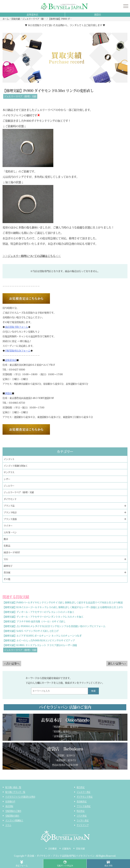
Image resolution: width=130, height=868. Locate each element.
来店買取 (9, 806)
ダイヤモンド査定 (85, 797)
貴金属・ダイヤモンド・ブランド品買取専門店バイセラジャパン (61, 856)
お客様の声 (10, 801)
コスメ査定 (82, 816)
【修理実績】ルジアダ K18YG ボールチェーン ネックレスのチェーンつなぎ (42, 636)
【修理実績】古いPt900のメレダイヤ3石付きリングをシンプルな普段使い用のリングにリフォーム (54, 626)
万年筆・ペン (10, 533)
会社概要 (52, 849)
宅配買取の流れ (12, 816)
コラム (8, 825)
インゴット (9, 459)
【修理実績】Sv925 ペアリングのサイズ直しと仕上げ (30, 631)
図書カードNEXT (12, 552)
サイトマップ (83, 825)
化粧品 (7, 546)
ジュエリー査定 (84, 792)
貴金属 (7, 572)
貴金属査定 (82, 801)
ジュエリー (9, 486)
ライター (8, 526)
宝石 (6, 559)
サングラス (9, 472)
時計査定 (81, 811)
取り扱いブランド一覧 (15, 792)
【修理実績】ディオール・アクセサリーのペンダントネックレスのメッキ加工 (43, 617)
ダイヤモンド (10, 499)
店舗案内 (66, 849)
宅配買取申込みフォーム (18, 351)
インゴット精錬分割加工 (16, 466)
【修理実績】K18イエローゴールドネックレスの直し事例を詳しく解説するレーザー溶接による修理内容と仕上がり (63, 607)
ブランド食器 (10, 519)
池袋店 (98, 15)
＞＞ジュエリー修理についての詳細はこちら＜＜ (32, 256)
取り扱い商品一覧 (13, 787)
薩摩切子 (8, 566)
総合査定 (81, 787)
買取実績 (80, 849)
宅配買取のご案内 (13, 811)
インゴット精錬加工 (14, 820)
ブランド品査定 (84, 806)
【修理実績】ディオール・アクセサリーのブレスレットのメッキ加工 (38, 612)
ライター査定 (83, 820)
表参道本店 (32, 15)
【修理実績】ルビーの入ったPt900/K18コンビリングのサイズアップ (39, 640)
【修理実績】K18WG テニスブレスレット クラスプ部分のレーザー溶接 (40, 645)
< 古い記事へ (12, 664)
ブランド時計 (10, 513)
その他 (7, 579)
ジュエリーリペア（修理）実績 (20, 96)
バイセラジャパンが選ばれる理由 (20, 797)
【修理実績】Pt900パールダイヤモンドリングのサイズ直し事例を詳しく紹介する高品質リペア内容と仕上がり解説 (63, 603)
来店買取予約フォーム (17, 327)
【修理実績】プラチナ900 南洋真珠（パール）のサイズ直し (34, 622)
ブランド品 (9, 506)
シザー (7, 479)
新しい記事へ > (117, 664)
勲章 (6, 539)
